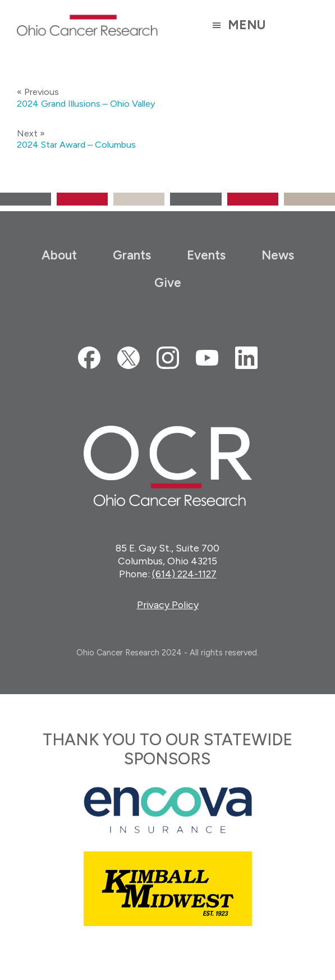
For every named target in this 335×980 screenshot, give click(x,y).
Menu (247, 25)
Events (206, 255)
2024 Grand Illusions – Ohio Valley (86, 104)
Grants (132, 255)
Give (168, 283)
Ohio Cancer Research (88, 25)
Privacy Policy (168, 605)
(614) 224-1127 (184, 574)
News (278, 255)
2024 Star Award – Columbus (76, 145)
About (59, 255)
